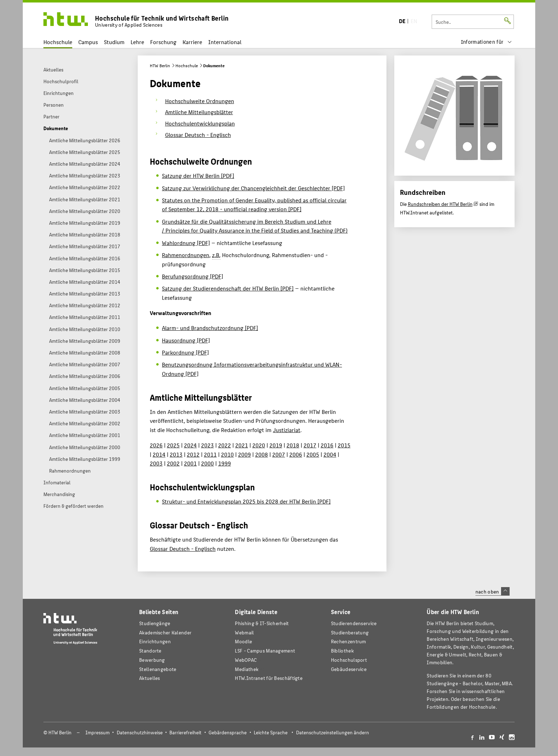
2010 (227, 454)
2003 (156, 463)
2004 (330, 454)
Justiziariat (287, 430)
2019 (276, 445)
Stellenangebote (158, 669)
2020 (259, 445)
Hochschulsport (349, 660)
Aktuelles (150, 678)
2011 (210, 454)
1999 (225, 463)
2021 (242, 445)
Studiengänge (155, 623)
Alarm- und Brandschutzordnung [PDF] (210, 328)
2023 (207, 445)
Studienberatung (350, 632)
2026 (156, 445)
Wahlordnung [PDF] (186, 243)
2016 (327, 445)
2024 (190, 445)
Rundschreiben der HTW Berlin (440, 204)
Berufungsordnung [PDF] (193, 276)
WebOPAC (246, 660)
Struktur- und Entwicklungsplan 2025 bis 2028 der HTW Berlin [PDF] (246, 501)
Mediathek (247, 669)
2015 (344, 445)
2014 (159, 454)
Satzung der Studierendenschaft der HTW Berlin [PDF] (228, 288)
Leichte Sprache (271, 732)
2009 (244, 454)
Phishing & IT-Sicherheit (262, 623)
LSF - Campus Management (265, 651)
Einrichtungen (155, 641)
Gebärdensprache (228, 732)
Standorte (150, 651)
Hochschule (58, 42)
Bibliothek (342, 651)
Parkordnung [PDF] (185, 352)
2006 (296, 454)
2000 (207, 463)
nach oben (493, 591)
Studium (114, 42)
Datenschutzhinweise (140, 732)
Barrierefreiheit (185, 732)
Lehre (137, 42)
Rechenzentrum (349, 641)
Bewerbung (152, 660)
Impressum (98, 732)
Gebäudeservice (349, 669)
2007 (279, 454)
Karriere (192, 42)
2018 (293, 445)
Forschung (163, 42)
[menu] (486, 42)
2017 (310, 445)
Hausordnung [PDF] (186, 340)
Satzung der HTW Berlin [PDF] (198, 175)
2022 (225, 445)
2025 (173, 445)
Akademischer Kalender (165, 632)
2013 (176, 454)
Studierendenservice (354, 623)
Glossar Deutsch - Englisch (183, 549)
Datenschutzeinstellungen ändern (333, 732)
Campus (88, 42)
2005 (313, 454)
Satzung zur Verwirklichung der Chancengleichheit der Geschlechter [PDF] (253, 188)
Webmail (244, 632)
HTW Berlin (160, 65)
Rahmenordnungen (186, 255)
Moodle (243, 641)
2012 (193, 454)
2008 (262, 454)
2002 (173, 463)
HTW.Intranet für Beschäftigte (269, 678)
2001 (190, 463)
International (225, 42)
